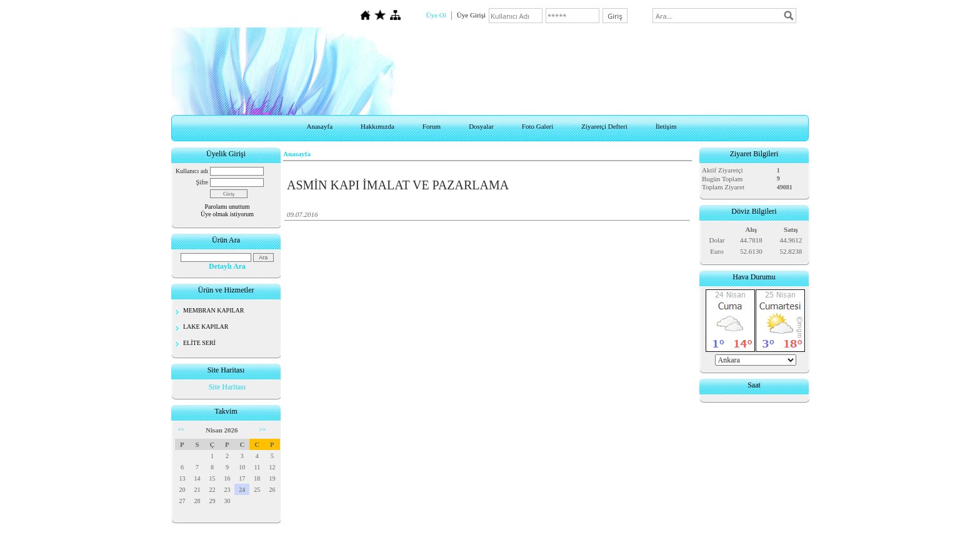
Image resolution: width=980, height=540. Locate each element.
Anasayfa (319, 126)
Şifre (202, 182)
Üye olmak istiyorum (227, 214)
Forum (432, 126)
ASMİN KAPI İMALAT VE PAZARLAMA (398, 185)
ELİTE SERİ (199, 343)
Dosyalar (481, 126)
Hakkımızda (377, 126)
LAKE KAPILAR (206, 327)
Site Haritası (227, 387)
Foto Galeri (537, 126)
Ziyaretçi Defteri (604, 126)
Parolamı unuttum (227, 207)
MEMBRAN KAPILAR (214, 310)
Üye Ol (436, 15)
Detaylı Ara (227, 266)
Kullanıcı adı (192, 171)
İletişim (666, 126)
